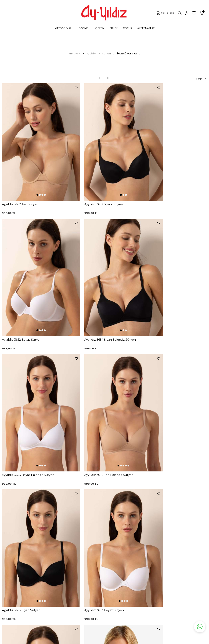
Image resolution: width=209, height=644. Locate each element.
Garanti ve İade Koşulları (107, 558)
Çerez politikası (137, 547)
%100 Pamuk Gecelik (69, 570)
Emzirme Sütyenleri (33, 583)
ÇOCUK (127, 28)
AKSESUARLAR (146, 28)
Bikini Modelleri (30, 551)
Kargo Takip (99, 547)
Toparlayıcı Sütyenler (33, 567)
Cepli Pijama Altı (66, 586)
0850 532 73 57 (101, 542)
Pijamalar (26, 561)
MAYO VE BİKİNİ (64, 28)
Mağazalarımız (137, 552)
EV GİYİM (84, 28)
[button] (22, 148)
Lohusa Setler (29, 577)
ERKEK (114, 28)
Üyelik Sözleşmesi (103, 552)
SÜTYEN (107, 54)
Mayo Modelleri (30, 545)
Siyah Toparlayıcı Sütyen (71, 548)
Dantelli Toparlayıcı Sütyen (68, 542)
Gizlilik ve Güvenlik (103, 574)
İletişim (132, 563)
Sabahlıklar (27, 588)
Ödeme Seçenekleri (104, 579)
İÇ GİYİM (99, 28)
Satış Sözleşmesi (102, 563)
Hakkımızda (135, 558)
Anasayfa (74, 54)
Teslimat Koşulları (103, 569)
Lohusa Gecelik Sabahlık (71, 559)
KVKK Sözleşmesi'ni (37, 520)
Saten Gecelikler (30, 572)
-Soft (85, 641)
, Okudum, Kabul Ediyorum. (51, 520)
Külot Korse (63, 575)
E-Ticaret (94, 641)
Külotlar (25, 556)
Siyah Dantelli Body (68, 564)
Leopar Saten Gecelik (69, 580)
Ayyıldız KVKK (136, 542)
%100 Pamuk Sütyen (69, 554)
